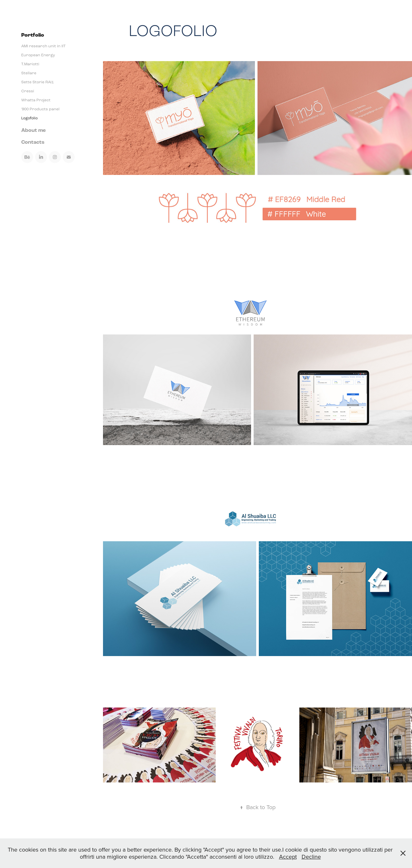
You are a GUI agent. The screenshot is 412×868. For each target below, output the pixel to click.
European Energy (38, 55)
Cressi (28, 91)
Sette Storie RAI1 (37, 82)
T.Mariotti (30, 64)
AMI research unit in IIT (43, 46)
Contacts (33, 142)
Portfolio (33, 35)
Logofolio (29, 118)
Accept (288, 857)
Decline (311, 857)
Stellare (29, 73)
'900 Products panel (40, 109)
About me (33, 130)
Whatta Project (36, 100)
